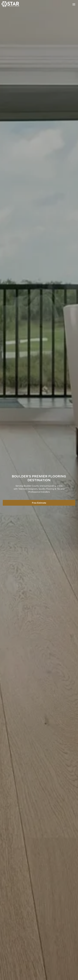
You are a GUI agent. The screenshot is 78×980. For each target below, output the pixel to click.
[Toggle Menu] (74, 4)
